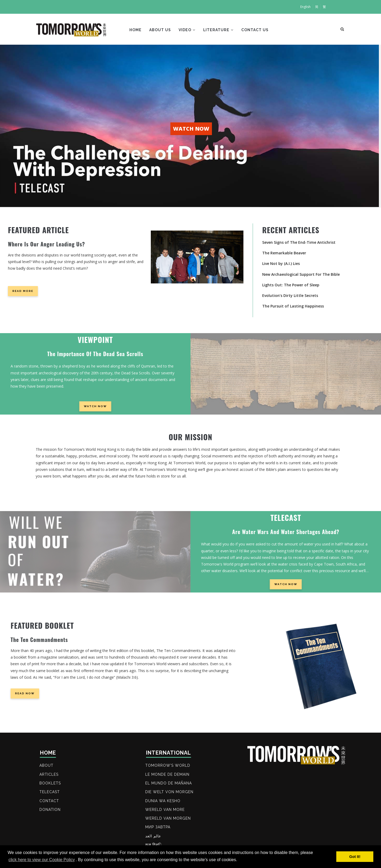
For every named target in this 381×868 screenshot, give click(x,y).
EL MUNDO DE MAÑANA (169, 784)
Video (188, 30)
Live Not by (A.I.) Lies (281, 263)
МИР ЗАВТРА (158, 829)
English (305, 7)
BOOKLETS (50, 784)
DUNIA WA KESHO (163, 802)
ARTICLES (49, 775)
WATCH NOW (191, 129)
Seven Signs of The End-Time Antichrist (299, 242)
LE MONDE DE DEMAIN (168, 775)
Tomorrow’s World (168, 766)
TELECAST (50, 793)
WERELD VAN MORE (165, 811)
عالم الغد (153, 838)
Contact (49, 802)
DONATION (50, 811)
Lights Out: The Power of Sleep (291, 285)
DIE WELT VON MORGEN (170, 793)
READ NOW (25, 693)
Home (136, 30)
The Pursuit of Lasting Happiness (293, 306)
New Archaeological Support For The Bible (301, 274)
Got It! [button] (355, 857)
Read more (23, 291)
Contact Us (257, 30)
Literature (220, 30)
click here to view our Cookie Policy (42, 860)
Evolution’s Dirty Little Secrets (290, 295)
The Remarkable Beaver (284, 253)
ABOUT (47, 766)
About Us (161, 30)
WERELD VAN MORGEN (168, 820)
